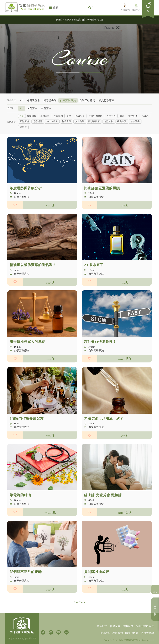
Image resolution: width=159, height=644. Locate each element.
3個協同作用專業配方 (27, 433)
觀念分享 (80, 116)
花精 (69, 116)
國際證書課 (50, 100)
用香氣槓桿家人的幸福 (27, 357)
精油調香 (135, 121)
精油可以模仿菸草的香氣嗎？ (33, 280)
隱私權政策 (132, 633)
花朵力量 (66, 121)
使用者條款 (147, 633)
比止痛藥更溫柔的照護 (102, 203)
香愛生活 (122, 121)
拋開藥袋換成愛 (97, 587)
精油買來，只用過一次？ (104, 433)
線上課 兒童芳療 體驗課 (103, 510)
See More (79, 602)
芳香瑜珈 (58, 116)
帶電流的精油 (20, 510)
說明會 (23, 127)
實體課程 (32, 116)
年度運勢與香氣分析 (26, 203)
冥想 (122, 116)
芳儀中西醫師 (96, 116)
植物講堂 (105, 633)
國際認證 (25, 121)
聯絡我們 (118, 633)
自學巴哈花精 (87, 100)
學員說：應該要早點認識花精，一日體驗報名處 (80, 20)
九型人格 (109, 121)
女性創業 (80, 121)
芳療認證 (38, 121)
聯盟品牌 (115, 626)
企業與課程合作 (145, 626)
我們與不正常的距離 (26, 587)
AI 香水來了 (94, 280)
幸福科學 (133, 116)
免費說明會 (33, 100)
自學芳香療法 (68, 100)
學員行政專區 (107, 100)
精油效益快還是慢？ (100, 357)
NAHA (145, 116)
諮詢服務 (128, 626)
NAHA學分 (52, 121)
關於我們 (102, 626)
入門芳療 (32, 108)
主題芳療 (46, 108)
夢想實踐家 (94, 121)
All (22, 100)
